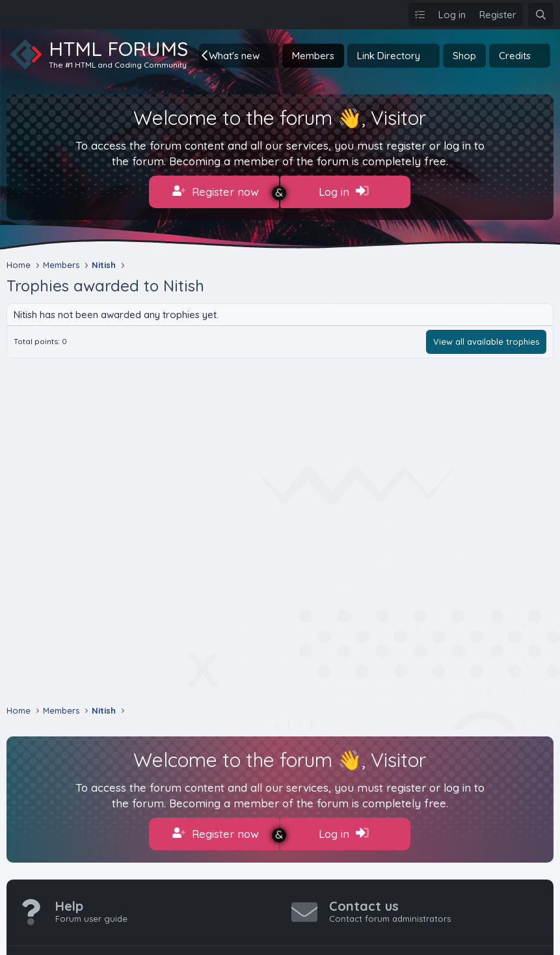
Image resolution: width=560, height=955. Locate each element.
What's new (234, 56)
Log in (344, 191)
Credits (515, 56)
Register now (216, 191)
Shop (464, 56)
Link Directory (389, 56)
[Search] (541, 15)
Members (313, 56)
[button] (270, 56)
